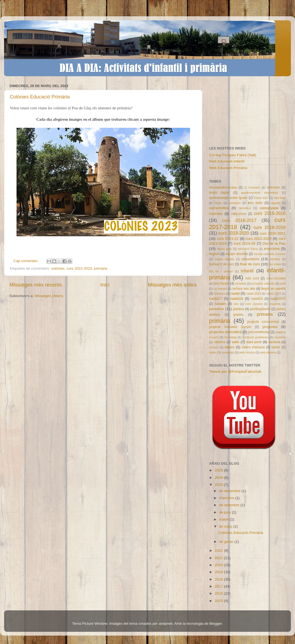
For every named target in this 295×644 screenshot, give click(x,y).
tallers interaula (253, 347)
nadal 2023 (254, 294)
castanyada (269, 208)
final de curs (250, 264)
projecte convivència (263, 322)
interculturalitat (276, 278)
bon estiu (255, 203)
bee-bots (280, 198)
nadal (235, 293)
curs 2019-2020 (234, 233)
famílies (275, 259)
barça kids (261, 198)
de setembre (230, 505)
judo (283, 283)
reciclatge (230, 337)
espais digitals (224, 259)
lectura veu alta (244, 289)
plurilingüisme (260, 309)
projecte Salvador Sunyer (230, 327)
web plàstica (268, 352)
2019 (219, 572)
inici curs (252, 278)
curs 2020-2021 (273, 233)
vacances (228, 352)
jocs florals (221, 283)
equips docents (237, 254)
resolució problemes (256, 337)
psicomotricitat (259, 332)
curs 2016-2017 (239, 220)
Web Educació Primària (228, 168)
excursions (250, 259)
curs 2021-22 (228, 239)
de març (226, 526)
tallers (230, 347)
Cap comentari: (26, 261)
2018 (219, 579)
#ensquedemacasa (223, 187)
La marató (220, 289)
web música (247, 352)
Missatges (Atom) (49, 296)
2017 (219, 586)
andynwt (166, 624)
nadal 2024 (274, 294)
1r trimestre (252, 187)
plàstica (238, 309)
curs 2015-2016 (270, 213)
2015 (219, 601)
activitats (273, 187)
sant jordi (254, 342)
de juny (225, 512)
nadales (221, 304)
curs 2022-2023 (79, 268)
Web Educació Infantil (227, 161)
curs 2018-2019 (270, 227)
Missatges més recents (36, 285)
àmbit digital (219, 193)
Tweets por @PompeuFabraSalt (235, 372)
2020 (219, 565)
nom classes (254, 304)
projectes (270, 327)
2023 (219, 485)
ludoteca (220, 294)
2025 (219, 470)
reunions (280, 337)
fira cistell (275, 264)
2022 (219, 551)
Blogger (216, 624)
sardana (274, 342)
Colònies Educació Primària (40, 97)
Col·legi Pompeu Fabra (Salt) (233, 155)
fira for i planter (221, 271)
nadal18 (237, 299)
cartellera (245, 208)
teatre (213, 352)
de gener (227, 542)
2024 (219, 478)
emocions (272, 249)
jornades (241, 283)
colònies (58, 268)
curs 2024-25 (245, 243)
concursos (238, 214)
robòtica (219, 342)
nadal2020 (278, 299)
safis (236, 342)
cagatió (275, 203)
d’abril (225, 519)
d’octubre (227, 498)
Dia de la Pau (274, 243)
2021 (219, 558)
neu (236, 304)
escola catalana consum (270, 254)
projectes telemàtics (225, 332)
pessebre (217, 309)
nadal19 (257, 299)
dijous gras (225, 249)
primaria (265, 314)
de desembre (230, 491)
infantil (247, 271)
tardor (276, 347)
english (214, 254)
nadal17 (216, 299)
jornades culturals (263, 283)
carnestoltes (219, 208)
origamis (275, 304)
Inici (105, 285)
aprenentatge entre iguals (228, 198)
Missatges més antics (172, 285)
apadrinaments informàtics (260, 193)
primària (101, 268)
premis (238, 315)
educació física (248, 249)
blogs (218, 203)
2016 (219, 593)
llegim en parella (273, 289)
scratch (214, 347)
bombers (235, 203)
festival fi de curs (222, 264)
